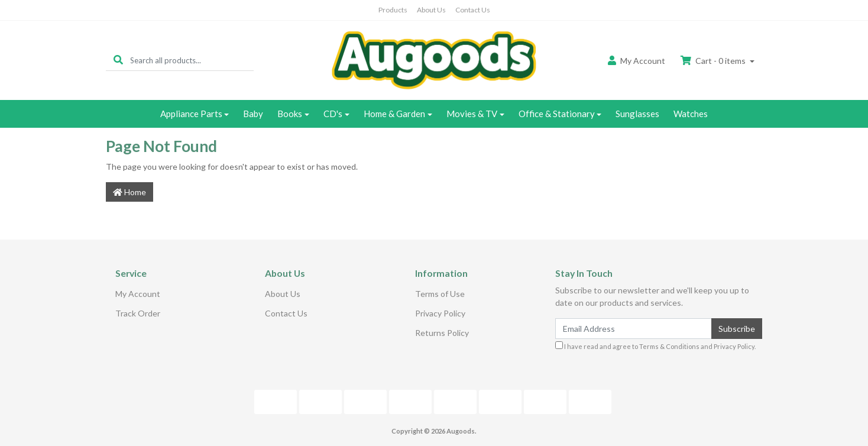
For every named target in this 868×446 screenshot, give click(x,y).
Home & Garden (394, 114)
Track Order (138, 313)
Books (290, 114)
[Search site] (118, 60)
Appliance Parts (191, 114)
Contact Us (473, 10)
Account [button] (637, 61)
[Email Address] (634, 329)
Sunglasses (637, 114)
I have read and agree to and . (655, 346)
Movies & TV (472, 114)
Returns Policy (442, 333)
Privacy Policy (440, 313)
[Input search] (192, 60)
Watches (691, 114)
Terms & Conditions (669, 346)
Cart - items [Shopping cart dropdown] (714, 61)
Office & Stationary (557, 114)
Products (393, 10)
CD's (333, 114)
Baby (253, 114)
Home (129, 192)
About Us (431, 10)
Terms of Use (440, 294)
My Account (138, 294)
